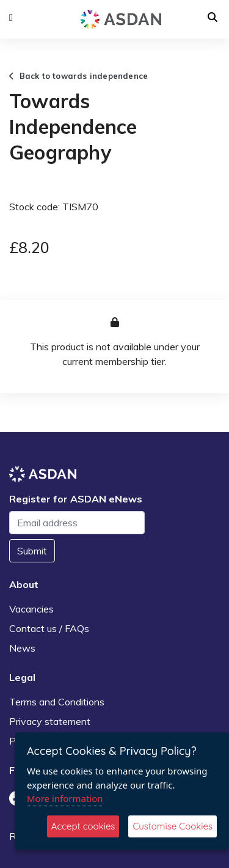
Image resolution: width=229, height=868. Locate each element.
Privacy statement (50, 721)
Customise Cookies (173, 826)
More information (65, 798)
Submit (32, 551)
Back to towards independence (78, 76)
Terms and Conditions (57, 702)
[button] (11, 18)
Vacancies (31, 609)
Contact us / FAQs (49, 628)
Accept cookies (83, 826)
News (22, 648)
